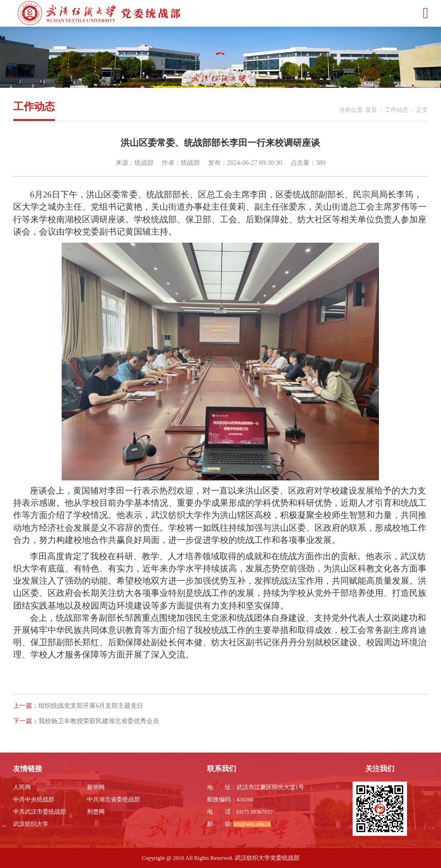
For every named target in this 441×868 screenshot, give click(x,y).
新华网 (96, 787)
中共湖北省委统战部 (114, 800)
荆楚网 (96, 812)
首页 (371, 110)
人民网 (22, 787)
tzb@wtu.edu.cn (252, 824)
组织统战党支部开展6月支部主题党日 (91, 705)
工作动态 (397, 110)
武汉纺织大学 (31, 824)
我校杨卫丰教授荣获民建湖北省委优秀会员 (99, 721)
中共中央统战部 (34, 800)
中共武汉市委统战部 (40, 812)
